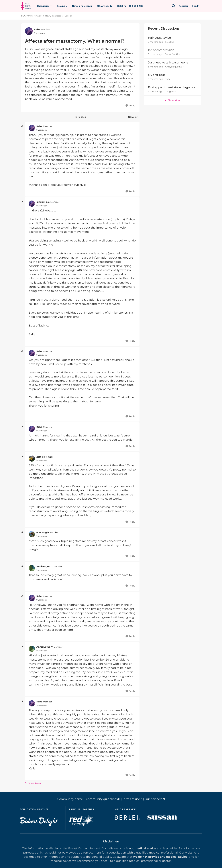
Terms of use (131, 799)
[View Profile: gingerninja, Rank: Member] (32, 204)
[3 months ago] (155, 54)
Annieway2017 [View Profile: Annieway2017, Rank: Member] (45, 566)
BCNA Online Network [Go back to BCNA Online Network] (32, 16)
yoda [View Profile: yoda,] (168, 79)
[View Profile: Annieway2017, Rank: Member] (32, 568)
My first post (156, 75)
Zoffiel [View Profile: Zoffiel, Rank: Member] (40, 457)
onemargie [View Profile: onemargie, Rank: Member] (43, 532)
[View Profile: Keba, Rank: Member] (29, 31)
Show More (33, 783)
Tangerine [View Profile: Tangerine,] (171, 91)
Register (183, 6)
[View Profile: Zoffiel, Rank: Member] (32, 458)
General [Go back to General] (68, 16)
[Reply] (130, 106)
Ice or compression (161, 50)
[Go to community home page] (26, 6)
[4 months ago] (156, 92)
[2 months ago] (155, 42)
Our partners (154, 799)
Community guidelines (102, 799)
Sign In (195, 6)
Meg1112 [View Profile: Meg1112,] (169, 42)
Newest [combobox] (134, 117)
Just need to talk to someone (168, 63)
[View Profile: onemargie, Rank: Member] (32, 534)
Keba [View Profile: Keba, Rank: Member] (37, 29)
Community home (70, 799)
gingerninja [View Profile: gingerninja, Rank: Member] (43, 202)
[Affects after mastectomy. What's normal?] (42, 130)
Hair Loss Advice (159, 38)
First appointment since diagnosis (171, 87)
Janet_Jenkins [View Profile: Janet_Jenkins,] (173, 54)
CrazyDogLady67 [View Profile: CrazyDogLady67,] (174, 67)
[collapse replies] (22, 126)
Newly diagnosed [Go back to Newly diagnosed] (53, 16)
